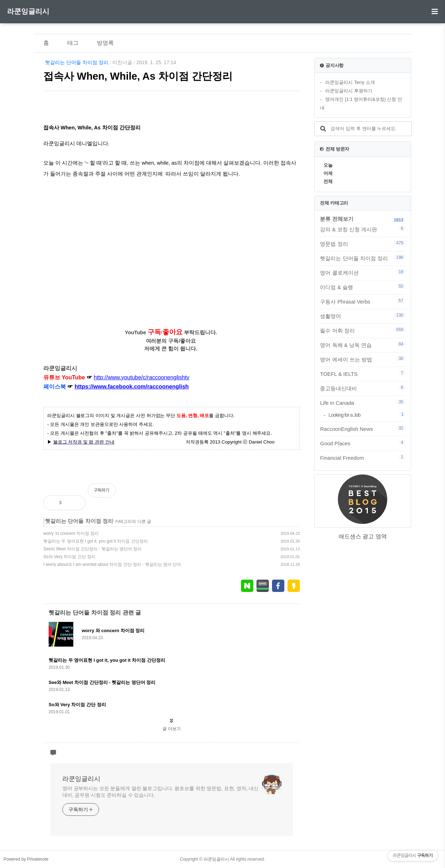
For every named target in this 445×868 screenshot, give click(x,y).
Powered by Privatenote (26, 859)
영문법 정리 (363, 244)
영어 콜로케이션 (363, 273)
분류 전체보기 (336, 219)
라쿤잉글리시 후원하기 (349, 91)
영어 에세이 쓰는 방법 (363, 359)
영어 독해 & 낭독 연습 (363, 345)
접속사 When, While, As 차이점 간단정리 (138, 76)
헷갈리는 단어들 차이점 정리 (77, 62)
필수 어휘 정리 (363, 330)
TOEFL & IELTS (363, 374)
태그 (73, 43)
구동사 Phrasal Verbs (363, 301)
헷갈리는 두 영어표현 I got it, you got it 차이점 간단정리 (96, 541)
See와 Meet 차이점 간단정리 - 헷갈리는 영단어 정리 (92, 549)
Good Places (363, 443)
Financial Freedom (363, 458)
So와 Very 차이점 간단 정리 (69, 557)
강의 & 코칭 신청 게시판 (363, 229)
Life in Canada (363, 403)
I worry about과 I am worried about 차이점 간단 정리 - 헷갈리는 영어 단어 (112, 564)
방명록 (105, 43)
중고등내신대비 (363, 388)
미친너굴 (122, 62)
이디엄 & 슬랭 (363, 287)
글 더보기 (171, 729)
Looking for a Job (367, 415)
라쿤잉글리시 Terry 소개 (350, 82)
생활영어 (363, 316)
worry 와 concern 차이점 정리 (71, 533)
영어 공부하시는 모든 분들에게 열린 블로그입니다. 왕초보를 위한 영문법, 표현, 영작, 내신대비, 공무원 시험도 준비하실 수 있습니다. (160, 792)
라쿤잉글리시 (28, 11)
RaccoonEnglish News (363, 429)
